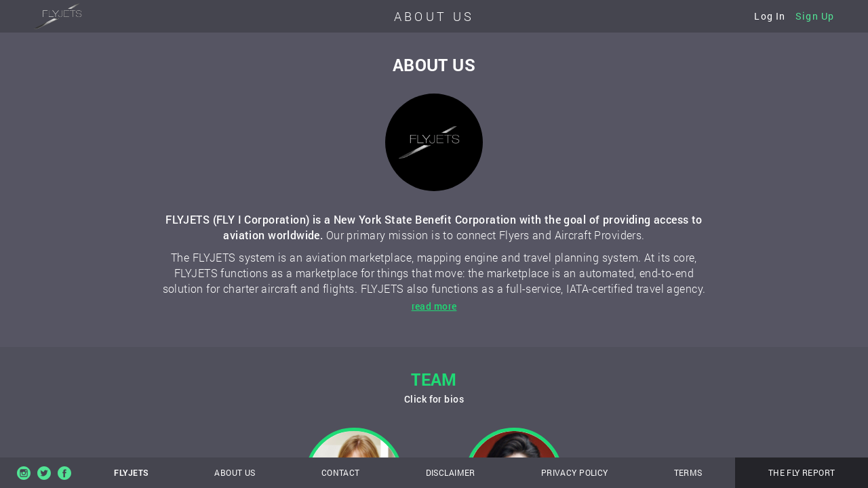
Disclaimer (451, 472)
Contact (341, 472)
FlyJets (131, 472)
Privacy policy (575, 472)
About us (235, 472)
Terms (688, 472)
